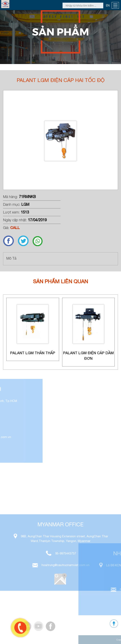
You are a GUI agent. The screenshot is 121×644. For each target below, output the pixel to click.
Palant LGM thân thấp (33, 353)
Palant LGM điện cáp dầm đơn (88, 356)
